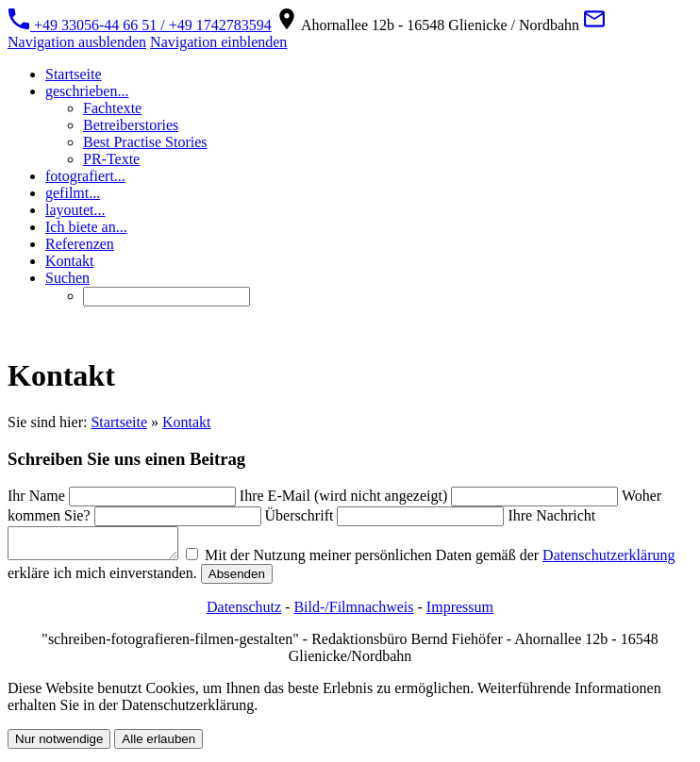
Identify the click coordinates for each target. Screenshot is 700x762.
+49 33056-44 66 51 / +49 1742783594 (140, 25)
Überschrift (300, 515)
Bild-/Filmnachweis (353, 613)
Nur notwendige (59, 745)
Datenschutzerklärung (74, 579)
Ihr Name (36, 496)
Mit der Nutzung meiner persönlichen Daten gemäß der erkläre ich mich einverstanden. (283, 570)
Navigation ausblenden (77, 42)
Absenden (373, 580)
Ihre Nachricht (551, 515)
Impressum (460, 613)
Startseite (119, 422)
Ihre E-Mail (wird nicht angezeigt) (343, 496)
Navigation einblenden (218, 42)
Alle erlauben (158, 745)
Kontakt (187, 422)
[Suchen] (167, 297)
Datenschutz (244, 613)
